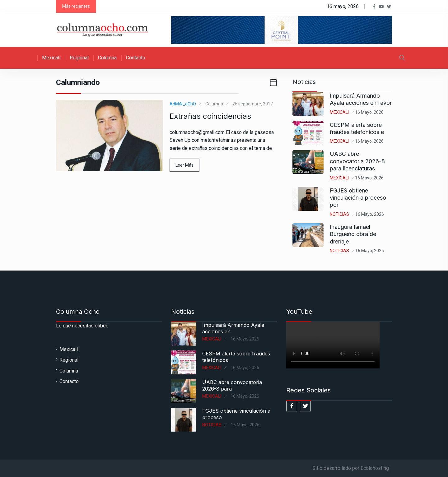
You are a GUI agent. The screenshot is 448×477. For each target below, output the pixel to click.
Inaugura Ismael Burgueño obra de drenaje (353, 234)
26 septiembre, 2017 (253, 104)
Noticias (339, 214)
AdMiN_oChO (183, 104)
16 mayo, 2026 (369, 112)
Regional (79, 58)
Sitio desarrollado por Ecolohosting (351, 468)
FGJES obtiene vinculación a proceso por (358, 198)
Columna (107, 58)
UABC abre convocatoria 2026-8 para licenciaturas (357, 161)
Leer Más (184, 165)
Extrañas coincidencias (210, 116)
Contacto (136, 58)
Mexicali (51, 58)
